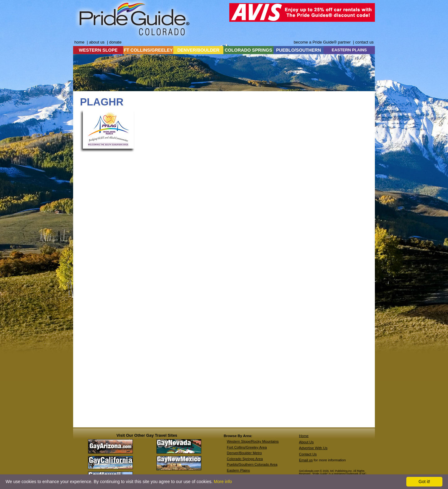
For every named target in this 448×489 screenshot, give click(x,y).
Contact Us (308, 454)
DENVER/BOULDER (198, 50)
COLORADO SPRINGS (248, 50)
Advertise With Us (313, 448)
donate (115, 42)
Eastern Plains (238, 470)
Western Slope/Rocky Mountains (253, 441)
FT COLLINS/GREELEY (148, 50)
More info (223, 482)
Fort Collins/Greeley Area (247, 447)
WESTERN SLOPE (98, 50)
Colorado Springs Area (245, 459)
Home (304, 436)
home (79, 42)
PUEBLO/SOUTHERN (299, 50)
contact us (364, 42)
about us (97, 42)
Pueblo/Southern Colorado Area (252, 464)
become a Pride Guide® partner (322, 42)
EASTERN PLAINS (349, 50)
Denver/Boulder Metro (244, 453)
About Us (306, 442)
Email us (306, 460)
